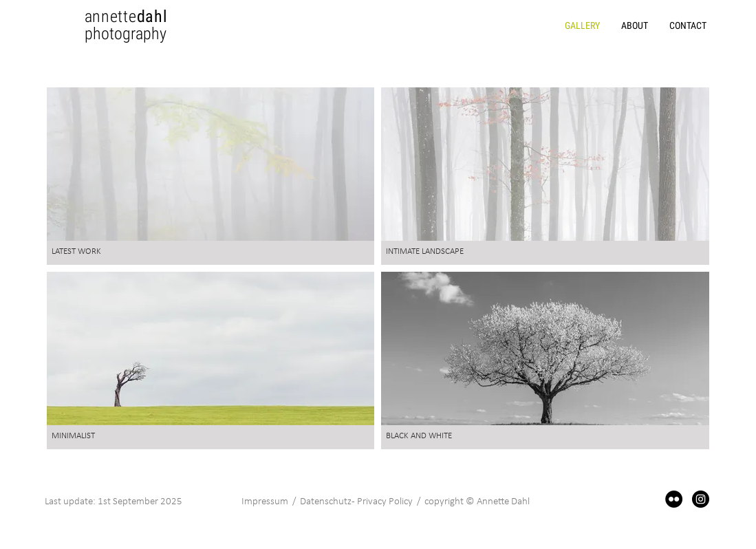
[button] (634, 25)
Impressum (265, 502)
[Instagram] (701, 499)
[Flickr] (674, 499)
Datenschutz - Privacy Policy (357, 502)
